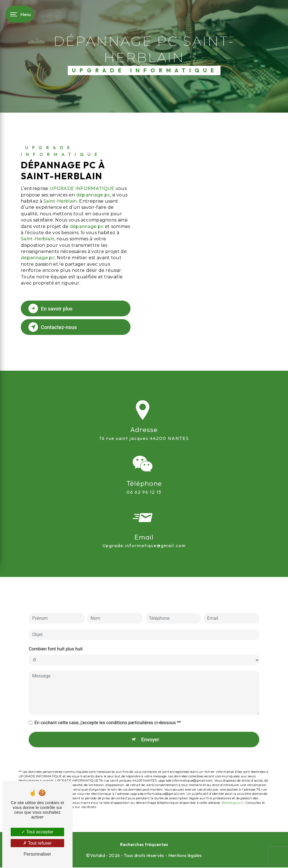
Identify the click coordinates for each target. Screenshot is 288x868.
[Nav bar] (20, 14)
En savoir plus (52, 308)
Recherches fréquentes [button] (144, 845)
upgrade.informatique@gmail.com (144, 530)
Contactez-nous (55, 327)
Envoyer (150, 723)
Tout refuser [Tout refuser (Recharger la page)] (37, 843)
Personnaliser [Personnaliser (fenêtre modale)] (37, 854)
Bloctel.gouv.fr (233, 787)
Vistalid (98, 856)
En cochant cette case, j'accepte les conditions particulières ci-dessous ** (108, 707)
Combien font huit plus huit (56, 633)
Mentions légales (185, 856)
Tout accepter (37, 832)
